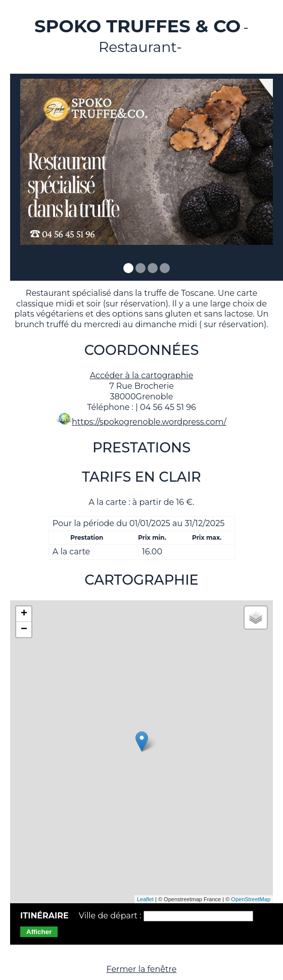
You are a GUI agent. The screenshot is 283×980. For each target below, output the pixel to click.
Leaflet (145, 899)
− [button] (24, 630)
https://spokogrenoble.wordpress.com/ (149, 422)
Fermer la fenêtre (142, 969)
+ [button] (24, 614)
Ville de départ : (111, 916)
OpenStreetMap (251, 899)
